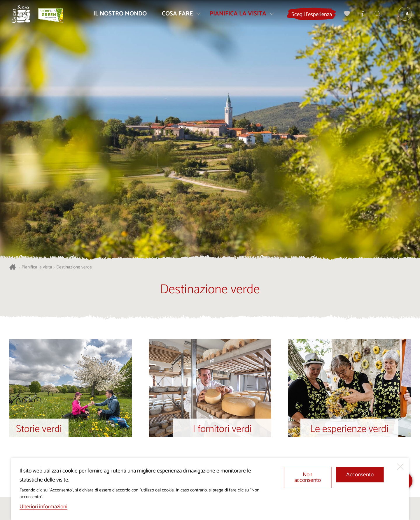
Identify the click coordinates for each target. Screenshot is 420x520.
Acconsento (360, 475)
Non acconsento (308, 477)
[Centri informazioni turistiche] (360, 16)
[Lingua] (403, 16)
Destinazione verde (74, 267)
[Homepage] (23, 16)
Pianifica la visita (37, 267)
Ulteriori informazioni (43, 507)
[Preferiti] (345, 16)
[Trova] (375, 16)
